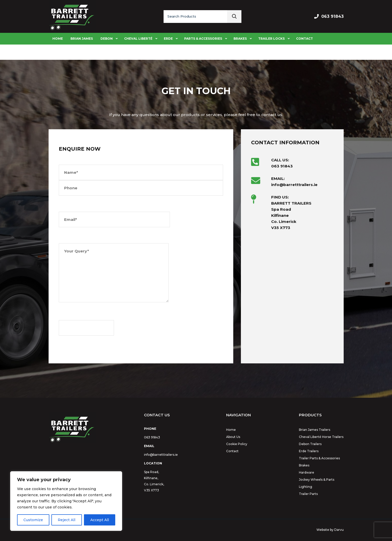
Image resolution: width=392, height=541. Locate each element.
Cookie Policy (237, 444)
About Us (233, 437)
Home (231, 430)
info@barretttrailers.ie (161, 455)
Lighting (306, 487)
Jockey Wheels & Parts (317, 480)
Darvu (339, 530)
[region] (66, 501)
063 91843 (332, 16)
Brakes (304, 465)
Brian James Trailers (315, 430)
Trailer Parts (308, 494)
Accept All (100, 520)
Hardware (307, 472)
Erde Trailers (309, 451)
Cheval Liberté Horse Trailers (321, 437)
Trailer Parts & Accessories (319, 458)
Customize (33, 520)
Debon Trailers (310, 444)
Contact (232, 451)
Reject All (67, 520)
